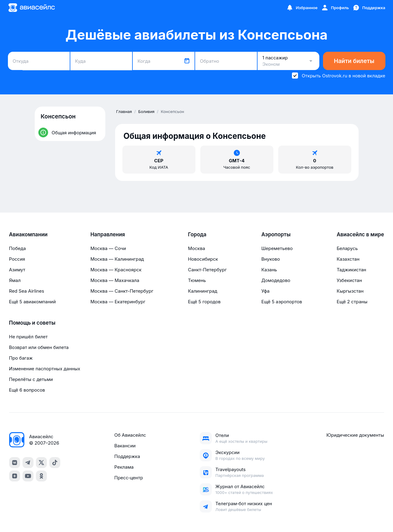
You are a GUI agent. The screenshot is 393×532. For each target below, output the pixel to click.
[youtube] (28, 476)
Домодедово (276, 280)
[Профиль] (335, 8)
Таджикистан (351, 270)
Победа (18, 248)
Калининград (202, 291)
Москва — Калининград (117, 259)
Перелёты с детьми (31, 379)
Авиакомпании (28, 234)
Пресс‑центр (128, 478)
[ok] (41, 476)
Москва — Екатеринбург (118, 302)
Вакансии (125, 446)
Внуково (270, 259)
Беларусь (347, 248)
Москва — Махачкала (115, 280)
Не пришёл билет (28, 337)
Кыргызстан (350, 291)
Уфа (265, 291)
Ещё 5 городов (204, 302)
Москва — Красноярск (116, 270)
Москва (196, 248)
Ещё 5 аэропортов (282, 302)
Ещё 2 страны (352, 302)
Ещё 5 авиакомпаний (33, 302)
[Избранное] (302, 8)
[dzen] (15, 476)
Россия (17, 259)
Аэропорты (276, 234)
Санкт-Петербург (207, 270)
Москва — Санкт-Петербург (122, 291)
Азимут (17, 270)
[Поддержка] (369, 8)
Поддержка (127, 456)
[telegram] (28, 463)
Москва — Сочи (108, 248)
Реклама (124, 467)
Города (197, 234)
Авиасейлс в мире (360, 234)
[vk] (15, 463)
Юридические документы (355, 435)
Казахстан (348, 259)
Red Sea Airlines (27, 291)
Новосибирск (203, 259)
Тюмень (197, 280)
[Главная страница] (31, 8)
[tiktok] (55, 463)
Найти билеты (354, 61)
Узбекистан (349, 280)
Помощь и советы (32, 323)
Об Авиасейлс (130, 435)
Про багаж (21, 358)
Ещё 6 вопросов (27, 390)
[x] (41, 463)
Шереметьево (277, 248)
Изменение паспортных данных (45, 369)
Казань (269, 270)
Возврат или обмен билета (39, 347)
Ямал (15, 280)
